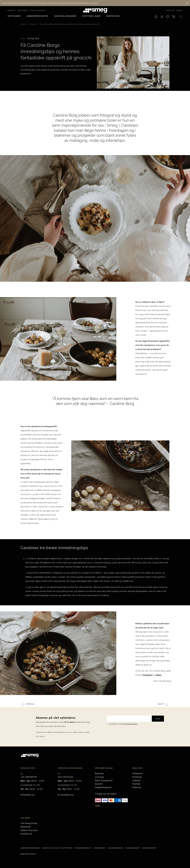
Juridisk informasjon (30, 848)
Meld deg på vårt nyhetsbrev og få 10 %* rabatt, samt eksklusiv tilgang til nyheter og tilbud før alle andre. (50, 3)
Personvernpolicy (83, 848)
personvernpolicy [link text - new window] (131, 724)
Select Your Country (28, 854)
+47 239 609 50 (29, 777)
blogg (159, 675)
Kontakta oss (67, 795)
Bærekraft (12, 10)
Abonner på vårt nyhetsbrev (56, 718)
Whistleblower (149, 848)
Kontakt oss (170, 10)
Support (179, 10)
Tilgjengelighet (133, 848)
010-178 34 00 (65, 777)
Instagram (147, 675)
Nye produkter (23, 10)
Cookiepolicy (100, 848)
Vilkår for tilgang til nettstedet (57, 848)
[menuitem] (15, 16)
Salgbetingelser (116, 848)
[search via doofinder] (156, 17)
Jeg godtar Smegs (123, 724)
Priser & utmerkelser (38, 10)
